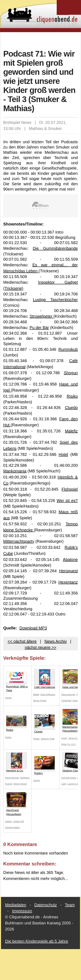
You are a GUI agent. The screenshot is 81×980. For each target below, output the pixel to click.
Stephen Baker (12, 827)
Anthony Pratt (48, 739)
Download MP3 (33, 628)
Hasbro (9, 821)
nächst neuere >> (40, 647)
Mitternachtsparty (19, 541)
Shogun (71, 373)
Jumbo (8, 698)
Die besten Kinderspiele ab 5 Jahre (37, 941)
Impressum (22, 911)
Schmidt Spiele (69, 778)
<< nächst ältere (22, 641)
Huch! (64, 738)
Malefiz (71, 431)
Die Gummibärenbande (55, 248)
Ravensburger (68, 694)
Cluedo (71, 408)
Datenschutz (46, 905)
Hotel (63, 454)
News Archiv (55, 641)
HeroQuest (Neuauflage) (16, 804)
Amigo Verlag (40, 701)
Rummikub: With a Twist (17, 682)
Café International (45, 679)
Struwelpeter (42, 316)
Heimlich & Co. (16, 762)
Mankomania (15, 471)
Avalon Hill (19, 821)
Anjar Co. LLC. (69, 744)
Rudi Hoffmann (48, 694)
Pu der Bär (39, 328)
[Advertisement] (41, 40)
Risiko (72, 396)
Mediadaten (16, 905)
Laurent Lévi (73, 784)
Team (70, 905)
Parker (8, 737)
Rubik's (45, 765)
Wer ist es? (67, 501)
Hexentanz (68, 582)
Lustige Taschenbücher (55, 300)
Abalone (70, 560)
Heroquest (68, 571)
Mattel (36, 694)
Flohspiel (70, 489)
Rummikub (68, 349)
